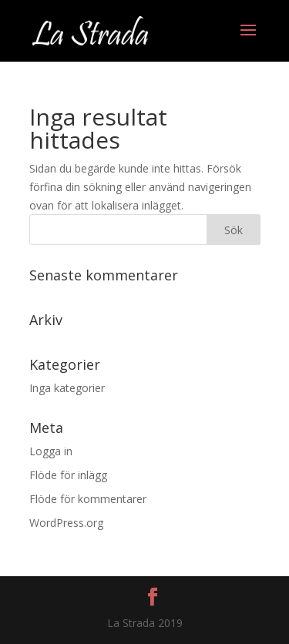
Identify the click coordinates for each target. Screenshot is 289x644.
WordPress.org (66, 523)
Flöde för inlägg (68, 475)
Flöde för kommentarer (88, 499)
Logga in (51, 451)
